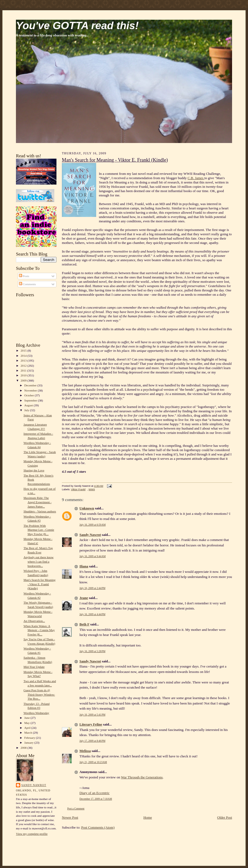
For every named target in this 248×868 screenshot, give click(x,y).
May (27, 723)
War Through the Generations (142, 777)
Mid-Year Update (34, 667)
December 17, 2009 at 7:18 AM (96, 799)
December (31, 385)
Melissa (85, 751)
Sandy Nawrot (34, 785)
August (29, 405)
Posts (24, 276)
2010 (24, 375)
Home (148, 817)
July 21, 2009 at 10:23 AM (93, 762)
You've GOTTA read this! (77, 25)
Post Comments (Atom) (98, 827)
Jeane (84, 598)
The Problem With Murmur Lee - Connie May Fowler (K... (39, 530)
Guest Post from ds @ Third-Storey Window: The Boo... (39, 694)
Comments (27, 284)
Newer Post (70, 817)
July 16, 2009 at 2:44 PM (92, 588)
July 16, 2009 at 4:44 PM (92, 614)
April (28, 728)
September (31, 400)
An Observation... (34, 621)
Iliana (84, 566)
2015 (24, 350)
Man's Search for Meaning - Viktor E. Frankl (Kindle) (39, 584)
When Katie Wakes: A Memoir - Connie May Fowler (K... (39, 630)
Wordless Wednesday (36, 713)
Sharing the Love (34, 470)
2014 (24, 356)
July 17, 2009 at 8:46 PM (92, 741)
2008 (24, 748)
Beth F (84, 624)
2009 (24, 380)
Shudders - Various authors (40, 511)
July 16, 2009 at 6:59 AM (93, 525)
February (30, 738)
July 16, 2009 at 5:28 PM (92, 651)
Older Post (225, 817)
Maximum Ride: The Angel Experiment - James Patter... (38, 502)
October (30, 395)
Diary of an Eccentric (95, 793)
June (27, 718)
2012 (24, 366)
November (31, 390)
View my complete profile (32, 834)
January (29, 743)
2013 (24, 360)
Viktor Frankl (78, 489)
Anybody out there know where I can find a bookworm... (38, 561)
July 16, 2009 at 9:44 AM (93, 556)
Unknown (87, 508)
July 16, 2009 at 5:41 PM (92, 715)
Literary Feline (91, 724)
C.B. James (196, 178)
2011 (24, 370)
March (29, 733)
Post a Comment (76, 809)
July (27, 410)
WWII (92, 489)
